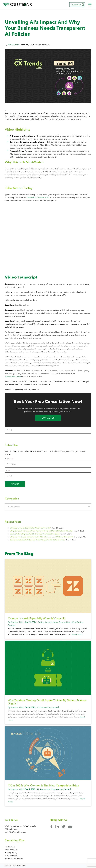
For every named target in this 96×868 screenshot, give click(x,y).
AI (38, 707)
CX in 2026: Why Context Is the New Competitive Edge (35, 534)
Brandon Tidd (17, 622)
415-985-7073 (11, 829)
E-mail (7, 471)
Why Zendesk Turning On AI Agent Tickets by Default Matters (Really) (41, 531)
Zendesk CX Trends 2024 (38, 198)
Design (41, 622)
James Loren (13, 45)
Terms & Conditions (14, 859)
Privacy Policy (11, 853)
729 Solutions (17, 5)
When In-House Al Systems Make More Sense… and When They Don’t (41, 537)
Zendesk (12, 625)
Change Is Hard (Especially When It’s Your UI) (30, 528)
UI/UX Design (77, 622)
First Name (9, 459)
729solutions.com (13, 377)
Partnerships (64, 622)
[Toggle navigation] (90, 5)
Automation (45, 789)
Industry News (51, 622)
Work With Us (11, 850)
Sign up (15, 484)
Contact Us (77, 5)
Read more (77, 635)
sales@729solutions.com (16, 832)
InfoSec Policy (11, 856)
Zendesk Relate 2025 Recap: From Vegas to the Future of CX (37, 540)
